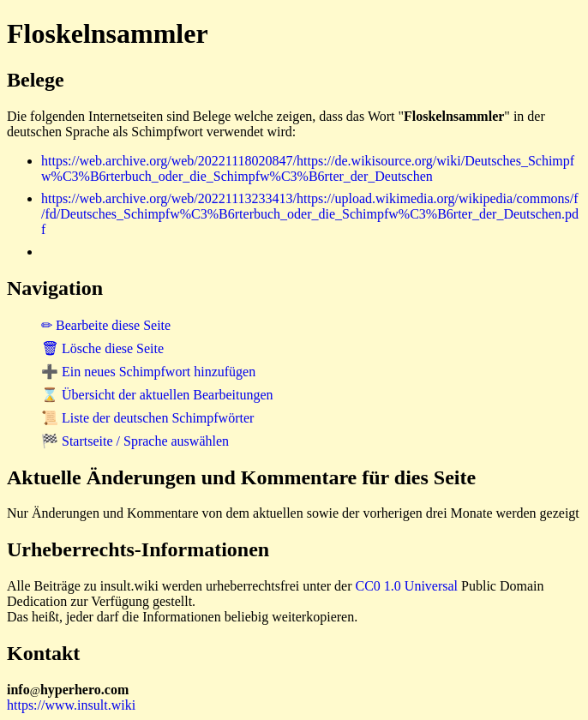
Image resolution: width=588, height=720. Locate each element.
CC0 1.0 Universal (407, 586)
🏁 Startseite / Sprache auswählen (135, 441)
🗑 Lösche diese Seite (102, 348)
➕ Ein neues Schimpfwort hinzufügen (148, 372)
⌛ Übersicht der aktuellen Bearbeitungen (157, 395)
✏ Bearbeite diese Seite (106, 325)
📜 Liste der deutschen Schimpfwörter (147, 418)
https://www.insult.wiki (71, 705)
